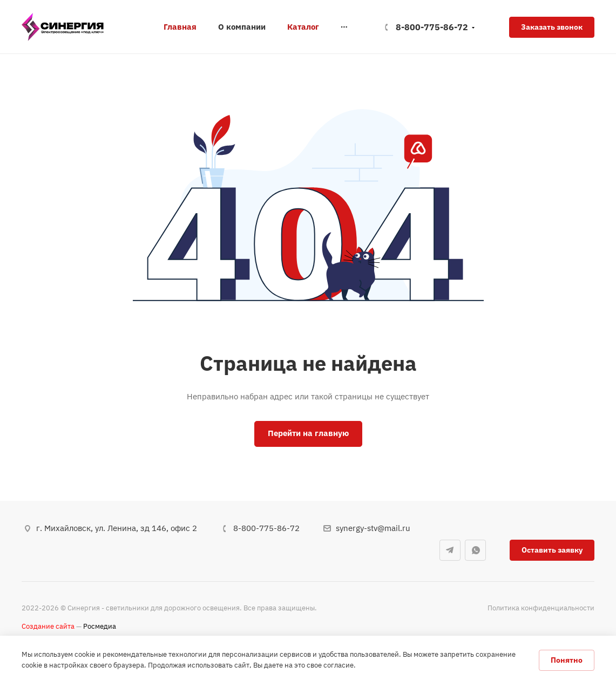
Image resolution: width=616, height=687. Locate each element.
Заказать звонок (552, 27)
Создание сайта (48, 626)
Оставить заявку (552, 550)
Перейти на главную (308, 433)
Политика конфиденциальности (541, 608)
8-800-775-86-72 (432, 27)
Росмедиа (100, 626)
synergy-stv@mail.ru (373, 528)
